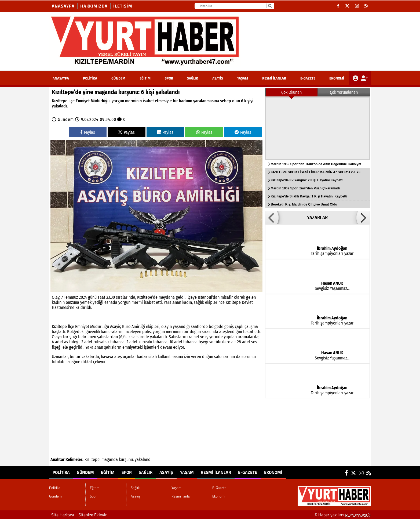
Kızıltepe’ (92, 459)
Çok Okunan (291, 92)
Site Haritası (63, 515)
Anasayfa (63, 6)
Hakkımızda (94, 6)
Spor (169, 78)
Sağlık (193, 78)
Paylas (87, 132)
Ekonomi (337, 78)
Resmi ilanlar (274, 78)
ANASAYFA (61, 78)
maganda (110, 459)
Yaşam (243, 78)
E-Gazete (308, 78)
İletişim (123, 6)
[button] (272, 218)
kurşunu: (126, 459)
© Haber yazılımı (343, 515)
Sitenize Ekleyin (93, 515)
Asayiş (218, 78)
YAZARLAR (317, 218)
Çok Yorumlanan (344, 92)
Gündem (118, 78)
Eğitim (145, 78)
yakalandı (143, 459)
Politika (90, 78)
